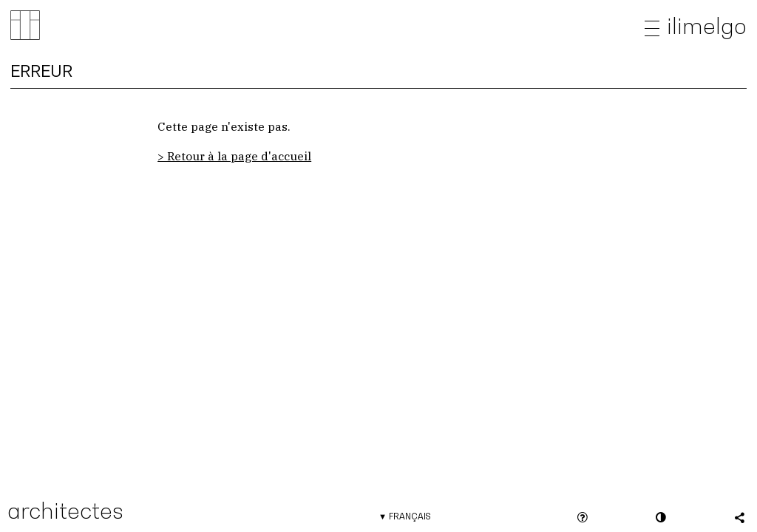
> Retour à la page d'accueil (234, 156)
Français (410, 516)
